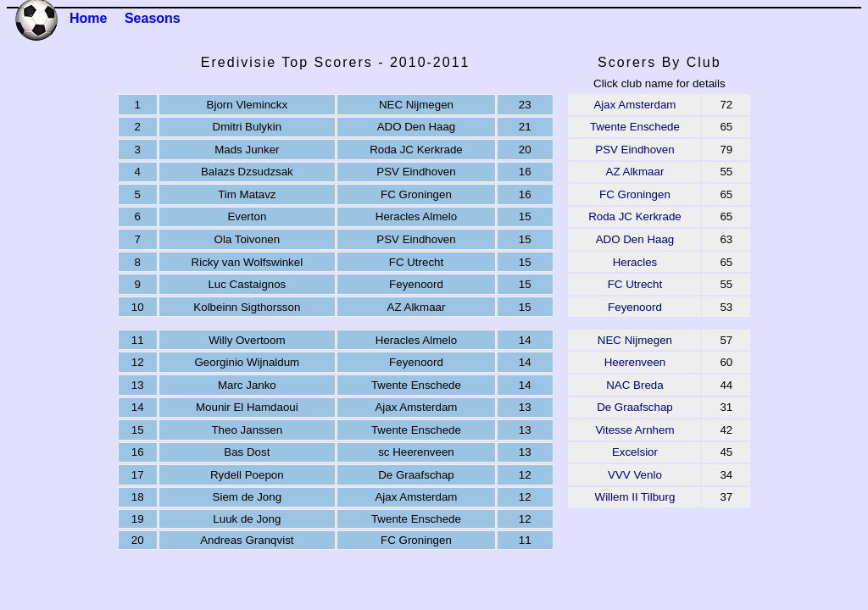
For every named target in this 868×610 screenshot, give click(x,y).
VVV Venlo (635, 475)
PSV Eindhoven (634, 150)
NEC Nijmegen (635, 340)
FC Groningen (635, 194)
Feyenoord (635, 307)
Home (88, 18)
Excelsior (635, 452)
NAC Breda (634, 385)
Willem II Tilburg (635, 497)
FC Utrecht (635, 284)
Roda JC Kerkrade (635, 216)
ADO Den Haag (635, 239)
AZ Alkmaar (635, 172)
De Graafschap (635, 407)
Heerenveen (635, 362)
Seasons (153, 18)
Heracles (635, 262)
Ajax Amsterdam (634, 105)
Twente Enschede (635, 127)
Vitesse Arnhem (634, 430)
